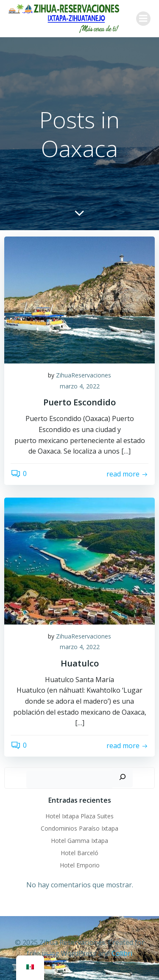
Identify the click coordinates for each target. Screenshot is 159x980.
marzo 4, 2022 (80, 386)
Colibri (122, 953)
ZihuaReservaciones (84, 375)
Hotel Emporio (80, 865)
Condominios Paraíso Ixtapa (79, 828)
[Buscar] (123, 778)
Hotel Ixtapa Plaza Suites (79, 816)
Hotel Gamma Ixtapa (79, 841)
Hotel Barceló (79, 853)
